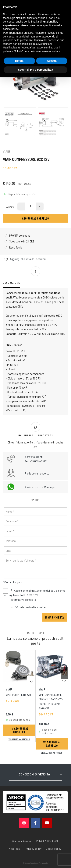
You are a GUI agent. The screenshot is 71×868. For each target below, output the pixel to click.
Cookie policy (54, 848)
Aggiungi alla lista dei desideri (25, 259)
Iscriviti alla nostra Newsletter (29, 607)
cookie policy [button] (11, 29)
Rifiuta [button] (19, 61)
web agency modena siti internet (35, 863)
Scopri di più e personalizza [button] (35, 70)
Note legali (15, 849)
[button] (65, 673)
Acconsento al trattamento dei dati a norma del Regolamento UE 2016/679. (34, 595)
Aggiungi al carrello (35, 218)
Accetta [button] (52, 61)
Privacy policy (34, 848)
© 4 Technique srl (22, 841)
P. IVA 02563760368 (47, 841)
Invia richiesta (55, 617)
